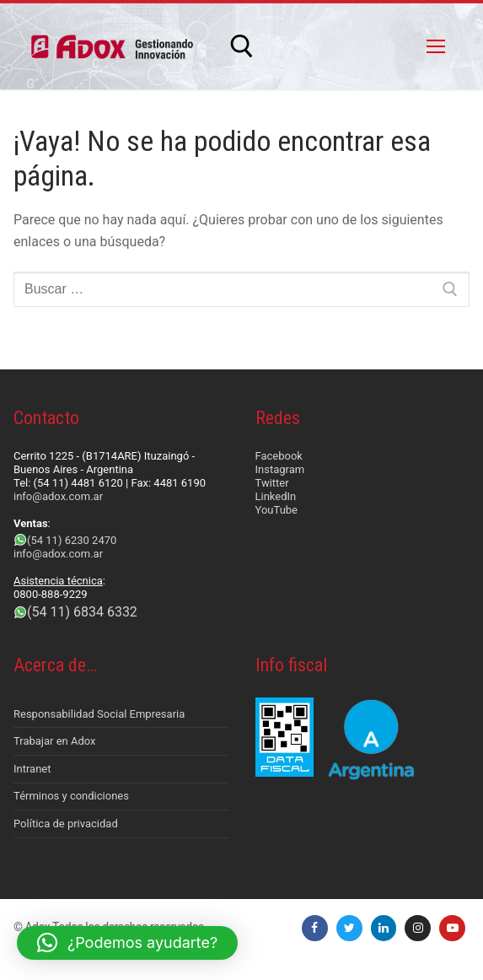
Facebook (279, 456)
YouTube (277, 510)
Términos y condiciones (71, 796)
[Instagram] (418, 928)
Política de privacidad (66, 824)
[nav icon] (436, 46)
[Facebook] (315, 928)
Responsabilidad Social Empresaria (99, 714)
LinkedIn (276, 496)
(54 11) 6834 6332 (82, 612)
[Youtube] (452, 928)
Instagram (280, 469)
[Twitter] (349, 928)
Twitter (272, 483)
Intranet (32, 769)
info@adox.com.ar (58, 496)
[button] (127, 943)
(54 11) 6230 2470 (72, 540)
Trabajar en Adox (55, 741)
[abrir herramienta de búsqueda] (242, 46)
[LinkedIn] (384, 928)
